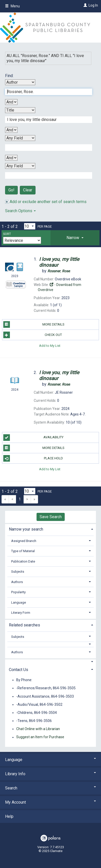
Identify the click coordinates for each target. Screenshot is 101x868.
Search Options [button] (20, 211)
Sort (7, 234)
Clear (28, 190)
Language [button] (19, 602)
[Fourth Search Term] (46, 175)
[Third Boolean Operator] (11, 158)
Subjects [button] (18, 572)
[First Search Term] (46, 92)
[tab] (75, 238)
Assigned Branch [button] (24, 541)
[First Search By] (20, 82)
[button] (75, 238)
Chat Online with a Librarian (38, 729)
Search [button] (50, 788)
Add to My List (50, 345)
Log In (93, 5)
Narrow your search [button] (26, 529)
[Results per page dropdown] (30, 226)
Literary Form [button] (21, 613)
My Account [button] (50, 802)
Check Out (33, 335)
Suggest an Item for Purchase (40, 737)
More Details (34, 324)
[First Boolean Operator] (11, 102)
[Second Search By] (20, 110)
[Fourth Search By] (20, 166)
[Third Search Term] (46, 148)
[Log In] (85, 5)
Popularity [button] (18, 592)
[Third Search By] (20, 138)
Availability (33, 438)
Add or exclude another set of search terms (46, 202)
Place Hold (33, 458)
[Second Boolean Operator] (11, 130)
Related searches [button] (24, 625)
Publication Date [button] (23, 561)
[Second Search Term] (46, 120)
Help (9, 816)
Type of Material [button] (23, 551)
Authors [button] (17, 582)
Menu (12, 6)
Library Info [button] (50, 774)
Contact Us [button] (19, 670)
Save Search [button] (51, 517)
